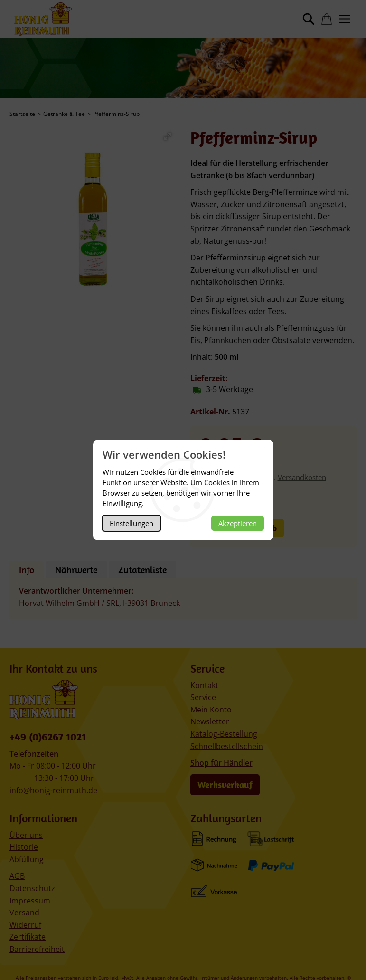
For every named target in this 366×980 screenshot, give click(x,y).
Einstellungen (131, 523)
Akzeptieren (238, 523)
